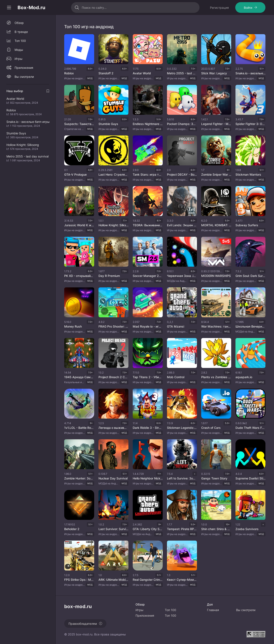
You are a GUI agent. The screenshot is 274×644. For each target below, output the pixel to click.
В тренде (21, 32)
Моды (19, 50)
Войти (248, 8)
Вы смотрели (24, 77)
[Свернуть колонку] (9, 7)
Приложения (24, 68)
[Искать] (77, 7)
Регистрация (219, 8)
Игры (19, 59)
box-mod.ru (84, 634)
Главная (213, 610)
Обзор (19, 23)
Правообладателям (83, 624)
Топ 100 (20, 41)
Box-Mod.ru (31, 7)
